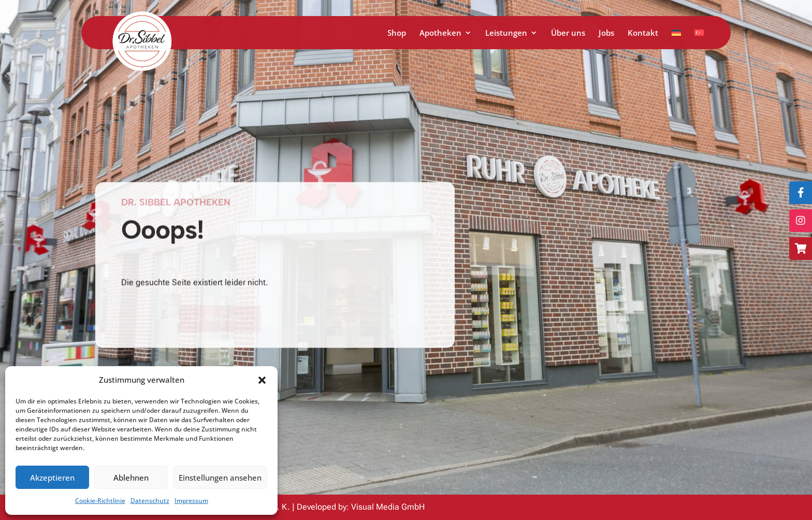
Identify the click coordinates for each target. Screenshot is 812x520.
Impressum (191, 501)
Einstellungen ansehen (220, 478)
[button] (262, 380)
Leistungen (506, 33)
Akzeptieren (52, 478)
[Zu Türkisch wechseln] (699, 39)
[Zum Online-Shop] (801, 249)
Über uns (568, 33)
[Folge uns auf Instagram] (801, 221)
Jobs (606, 33)
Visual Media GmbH (388, 507)
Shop (397, 33)
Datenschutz (150, 501)
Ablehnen (131, 478)
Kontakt (643, 33)
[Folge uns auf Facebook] (801, 193)
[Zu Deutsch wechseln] (676, 39)
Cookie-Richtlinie (100, 501)
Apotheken (440, 33)
